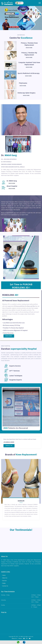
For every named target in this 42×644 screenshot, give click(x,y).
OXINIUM (21, 501)
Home (4, 575)
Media (4, 583)
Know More (29, 48)
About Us (5, 578)
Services (4, 581)
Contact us (9, 446)
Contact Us (5, 586)
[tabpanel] (21, 542)
